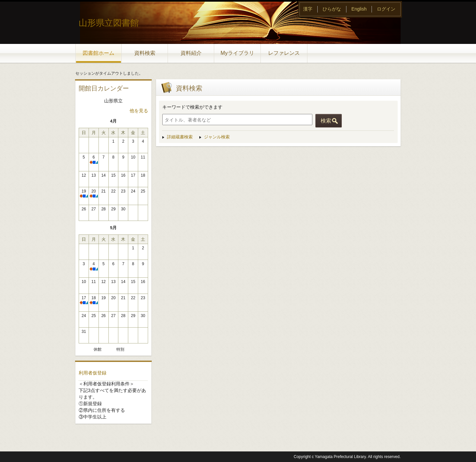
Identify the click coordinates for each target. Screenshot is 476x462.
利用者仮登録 (93, 373)
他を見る (139, 111)
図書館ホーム (99, 53)
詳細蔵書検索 (180, 137)
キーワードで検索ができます (192, 107)
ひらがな (332, 9)
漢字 (308, 9)
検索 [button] (326, 121)
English (359, 9)
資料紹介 (191, 53)
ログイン (386, 9)
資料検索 (145, 53)
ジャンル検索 (217, 137)
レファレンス (284, 53)
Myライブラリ (237, 53)
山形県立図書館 (109, 23)
